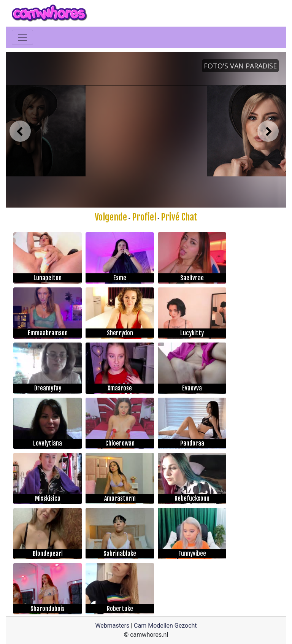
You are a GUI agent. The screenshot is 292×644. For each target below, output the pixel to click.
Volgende (111, 217)
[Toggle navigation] (22, 37)
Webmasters (112, 626)
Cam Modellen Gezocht (165, 626)
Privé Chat (179, 217)
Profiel (144, 217)
